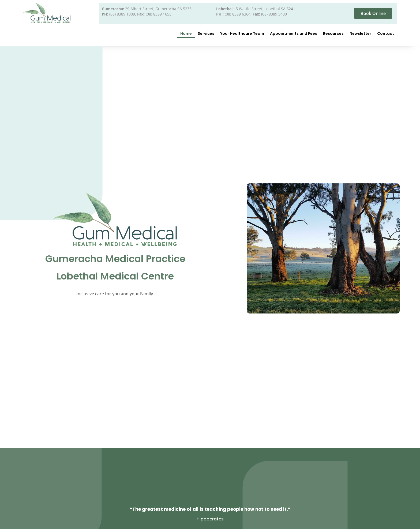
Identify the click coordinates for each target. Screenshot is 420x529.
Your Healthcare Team (242, 33)
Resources (333, 33)
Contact (386, 33)
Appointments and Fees (294, 33)
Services (206, 33)
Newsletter (360, 33)
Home (186, 33)
